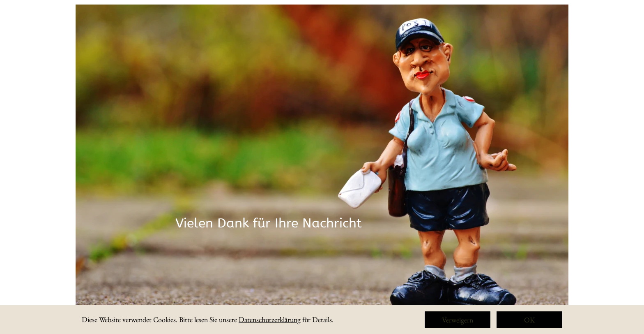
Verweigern (458, 320)
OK (529, 320)
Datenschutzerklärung (270, 319)
